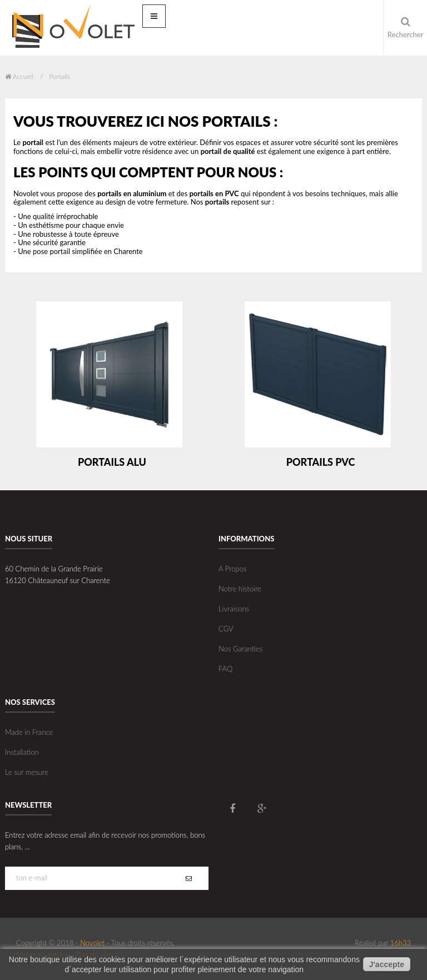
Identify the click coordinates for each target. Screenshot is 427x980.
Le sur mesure (27, 772)
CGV (226, 629)
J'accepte (387, 964)
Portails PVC (321, 462)
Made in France (29, 732)
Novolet (92, 943)
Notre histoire (240, 589)
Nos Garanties (240, 649)
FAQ (225, 669)
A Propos (232, 569)
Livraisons (234, 609)
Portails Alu (112, 462)
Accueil (19, 76)
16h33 (401, 943)
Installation (22, 752)
